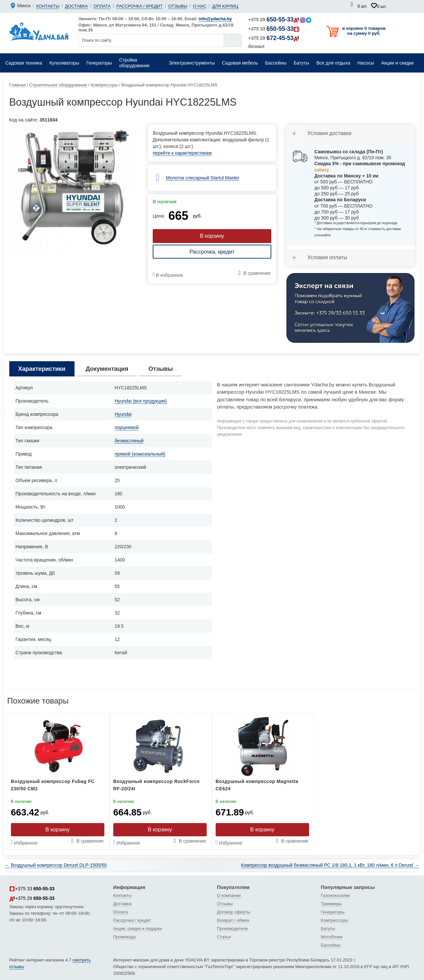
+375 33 (274, 29)
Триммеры (331, 904)
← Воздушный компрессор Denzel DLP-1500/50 (56, 865)
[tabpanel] (74, 189)
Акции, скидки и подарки (137, 929)
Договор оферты (234, 912)
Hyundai (123, 414)
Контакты (48, 6)
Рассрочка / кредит (139, 6)
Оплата (102, 6)
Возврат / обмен (233, 920)
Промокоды (125, 937)
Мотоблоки (332, 937)
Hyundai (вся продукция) (141, 401)
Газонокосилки (336, 895)
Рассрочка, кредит (212, 252)
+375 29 (280, 20)
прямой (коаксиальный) (140, 454)
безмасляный (129, 441)
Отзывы (178, 6)
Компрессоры (335, 920)
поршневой (127, 427)
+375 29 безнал (274, 42)
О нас (200, 6)
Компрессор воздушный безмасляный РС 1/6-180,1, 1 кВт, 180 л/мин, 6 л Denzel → (330, 865)
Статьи (224, 937)
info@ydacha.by (215, 19)
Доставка (76, 6)
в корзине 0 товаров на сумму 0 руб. (364, 31)
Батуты (328, 929)
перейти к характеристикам (182, 153)
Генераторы (333, 912)
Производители (232, 929)
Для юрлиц (225, 6)
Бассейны (331, 945)
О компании (229, 895)
